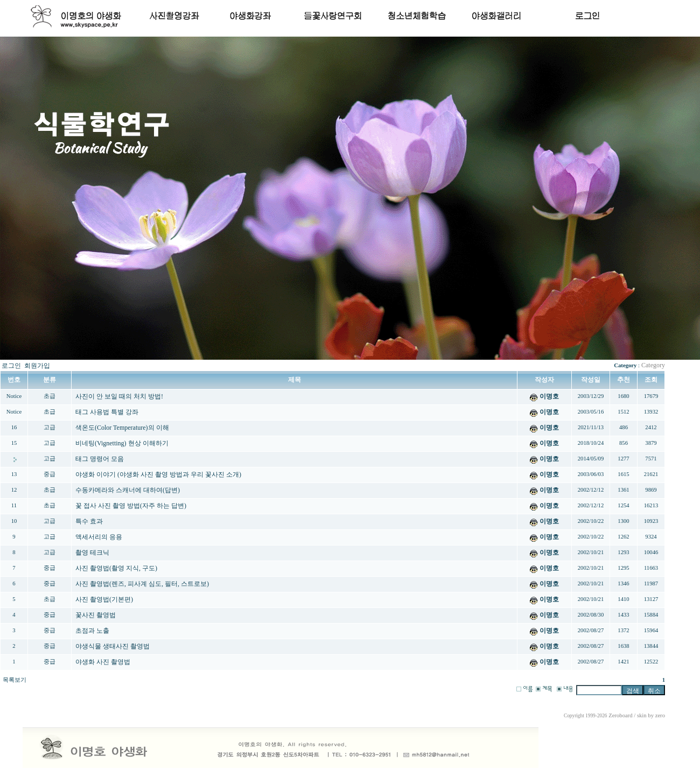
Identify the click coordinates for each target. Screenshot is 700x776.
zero (660, 715)
